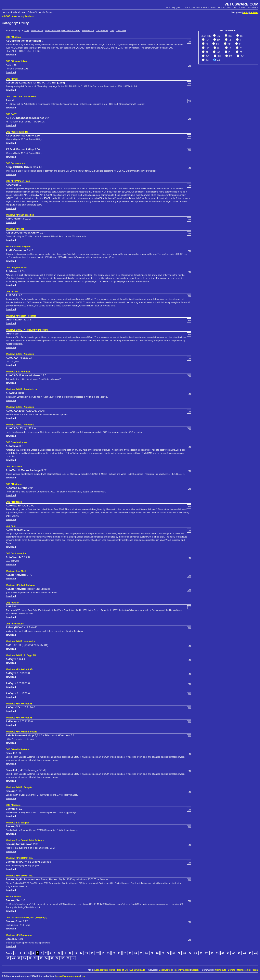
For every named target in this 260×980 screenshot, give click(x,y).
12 (70, 953)
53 (41, 958)
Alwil (23, 571)
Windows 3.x (37, 30)
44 (245, 953)
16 (92, 953)
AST (14, 114)
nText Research (29, 316)
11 (65, 953)
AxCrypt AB (30, 655)
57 (63, 958)
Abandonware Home (105, 970)
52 (35, 958)
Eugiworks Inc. (20, 267)
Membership (243, 970)
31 (174, 953)
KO (218, 52)
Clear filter (121, 30)
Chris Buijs (18, 624)
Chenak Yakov (19, 61)
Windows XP (88, 30)
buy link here (27, 16)
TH (207, 60)
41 (228, 953)
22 (125, 953)
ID (230, 48)
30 (168, 953)
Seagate (28, 787)
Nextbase (17, 484)
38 (212, 953)
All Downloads (138, 970)
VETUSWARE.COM (241, 4)
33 (185, 953)
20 (114, 953)
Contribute (221, 970)
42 (234, 953)
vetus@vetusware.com (68, 976)
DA (218, 40)
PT (241, 52)
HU (219, 48)
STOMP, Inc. (27, 858)
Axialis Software (29, 732)
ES (230, 56)
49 (19, 958)
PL (230, 52)
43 (239, 953)
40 (223, 953)
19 (108, 953)
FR (217, 44)
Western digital (20, 132)
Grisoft (16, 603)
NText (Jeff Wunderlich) (36, 330)
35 (195, 953)
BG (230, 36)
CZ (207, 40)
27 (152, 953)
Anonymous (18, 163)
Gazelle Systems (21, 749)
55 (52, 958)
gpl (14, 526)
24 (135, 953)
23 (130, 953)
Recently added (181, 970)
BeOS (105, 30)
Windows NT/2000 (71, 30)
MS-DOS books (9, 16)
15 (87, 953)
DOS (27, 30)
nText (15, 292)
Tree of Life (123, 970)
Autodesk (29, 354)
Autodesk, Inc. (20, 553)
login (245, 12)
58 (68, 958)
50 (24, 958)
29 (163, 953)
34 (190, 953)
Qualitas (16, 37)
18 (103, 953)
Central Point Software (32, 840)
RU (219, 56)
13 (76, 953)
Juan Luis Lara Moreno (24, 96)
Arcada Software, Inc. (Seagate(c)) (30, 917)
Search (195, 970)
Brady (15, 79)
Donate (232, 970)
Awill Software (28, 585)
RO (207, 56)
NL (230, 40)
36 (201, 953)
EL (240, 44)
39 (217, 953)
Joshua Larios (19, 442)
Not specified (27, 215)
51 (30, 958)
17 (97, 953)
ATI (22, 229)
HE (207, 48)
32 (179, 953)
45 (250, 953)
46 (256, 953)
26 (146, 953)
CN (241, 36)
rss (83, 976)
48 (14, 958)
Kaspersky (29, 641)
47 (8, 958)
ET (241, 40)
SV (242, 56)
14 (81, 953)
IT (240, 48)
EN (218, 36)
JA (207, 52)
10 (59, 953)
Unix (112, 30)
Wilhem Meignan (22, 247)
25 (141, 953)
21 (119, 953)
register (254, 12)
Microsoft (17, 466)
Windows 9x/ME (53, 30)
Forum (255, 970)
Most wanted (165, 970)
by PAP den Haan (21, 181)
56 (57, 958)
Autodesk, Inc (31, 389)
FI (206, 44)
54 (46, 958)
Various (17, 897)
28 (157, 953)
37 (206, 953)
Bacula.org (26, 935)
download (11, 55)
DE (229, 44)
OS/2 (98, 30)
